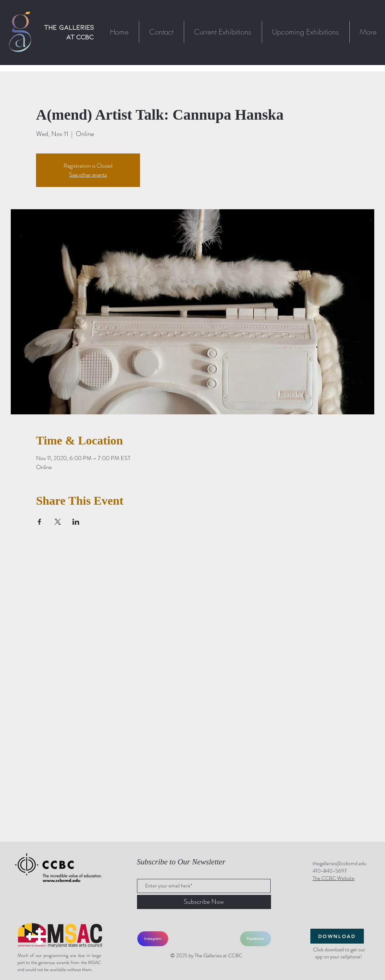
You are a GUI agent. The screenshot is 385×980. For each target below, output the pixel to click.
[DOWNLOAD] (337, 936)
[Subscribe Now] (204, 902)
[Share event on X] (58, 522)
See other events (88, 174)
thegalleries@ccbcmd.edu (340, 863)
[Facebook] (256, 939)
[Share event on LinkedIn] (76, 522)
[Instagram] (153, 939)
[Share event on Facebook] (40, 522)
